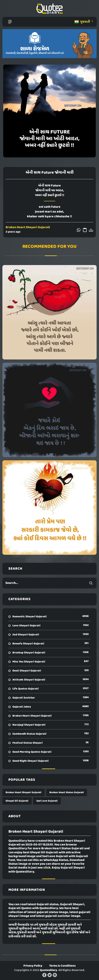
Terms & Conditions (62, 966)
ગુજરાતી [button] (83, 22)
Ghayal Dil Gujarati (17, 801)
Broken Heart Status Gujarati (67, 792)
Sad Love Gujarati (47, 801)
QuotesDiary (48, 970)
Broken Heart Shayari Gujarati (28, 227)
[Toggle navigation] (10, 22)
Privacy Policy (33, 966)
